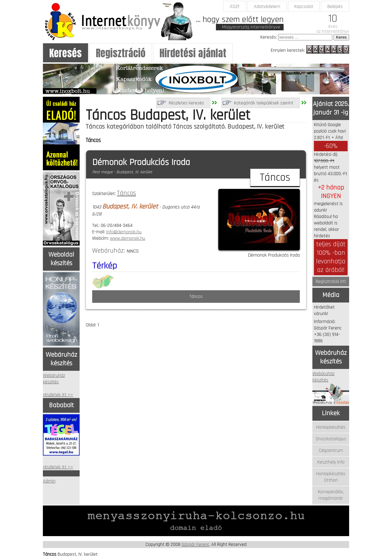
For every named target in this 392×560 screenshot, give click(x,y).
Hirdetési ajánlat (193, 53)
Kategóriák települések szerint (264, 103)
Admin (49, 481)
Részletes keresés (186, 103)
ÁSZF (235, 7)
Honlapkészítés (331, 427)
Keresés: (269, 37)
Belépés (335, 7)
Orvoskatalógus (331, 439)
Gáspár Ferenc (195, 545)
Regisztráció (121, 53)
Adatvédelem (267, 7)
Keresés (66, 53)
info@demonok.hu (124, 232)
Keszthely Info (331, 462)
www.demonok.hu (128, 238)
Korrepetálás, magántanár (331, 495)
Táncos (126, 193)
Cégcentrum (331, 451)
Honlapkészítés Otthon (331, 477)
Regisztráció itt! (331, 282)
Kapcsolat (304, 7)
